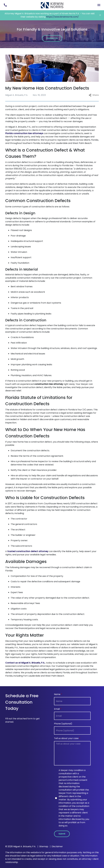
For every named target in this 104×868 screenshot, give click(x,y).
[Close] (100, 15)
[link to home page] (52, 5)
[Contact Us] (52, 38)
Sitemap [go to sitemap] (44, 846)
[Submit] (62, 834)
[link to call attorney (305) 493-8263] (5, 5)
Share (94, 95)
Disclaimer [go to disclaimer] (57, 846)
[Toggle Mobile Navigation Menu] (99, 5)
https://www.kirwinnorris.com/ (62, 17)
